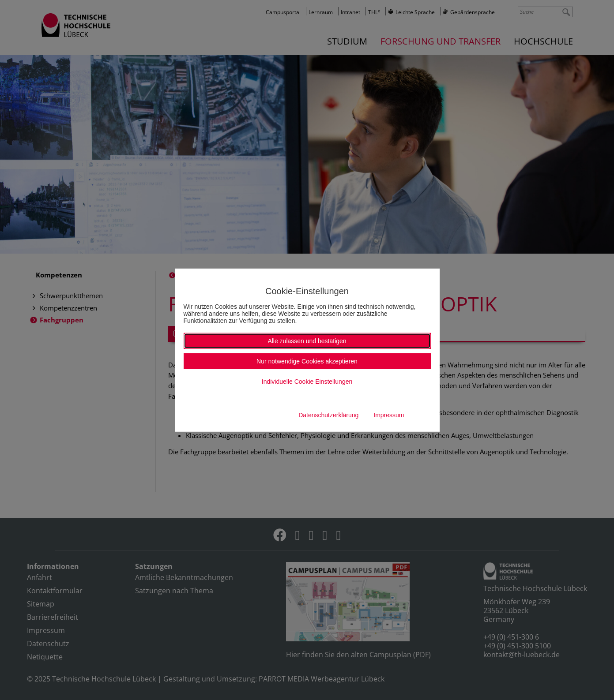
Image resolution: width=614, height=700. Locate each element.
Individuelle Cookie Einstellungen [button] (307, 382)
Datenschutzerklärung (328, 415)
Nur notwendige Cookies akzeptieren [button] (307, 361)
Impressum (389, 415)
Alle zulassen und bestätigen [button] (307, 341)
